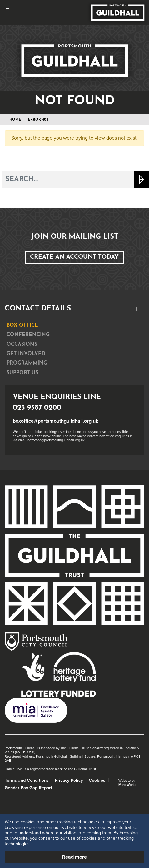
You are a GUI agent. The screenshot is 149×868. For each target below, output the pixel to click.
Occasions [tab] (22, 345)
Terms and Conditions (27, 780)
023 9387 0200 (37, 408)
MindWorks (127, 785)
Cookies (97, 780)
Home (15, 120)
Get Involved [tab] (26, 354)
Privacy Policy (69, 780)
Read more (74, 857)
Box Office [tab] (22, 325)
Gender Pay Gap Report (28, 788)
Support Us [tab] (22, 373)
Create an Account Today (74, 257)
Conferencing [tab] (28, 335)
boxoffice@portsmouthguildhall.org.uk (56, 421)
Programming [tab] (27, 363)
